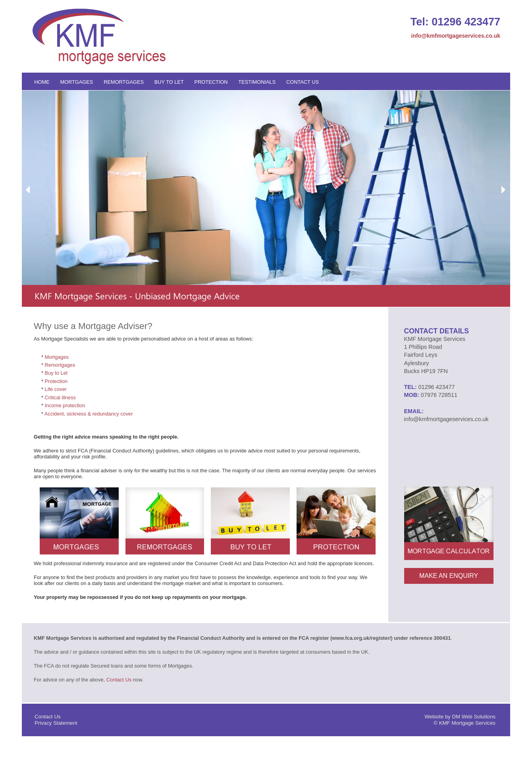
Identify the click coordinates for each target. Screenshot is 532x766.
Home (42, 82)
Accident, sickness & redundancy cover (89, 414)
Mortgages (76, 82)
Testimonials (257, 82)
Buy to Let (169, 82)
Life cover (56, 389)
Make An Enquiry (449, 576)
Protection (211, 82)
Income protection (65, 405)
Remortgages (124, 82)
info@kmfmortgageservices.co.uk (456, 36)
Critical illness (60, 397)
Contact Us (303, 82)
